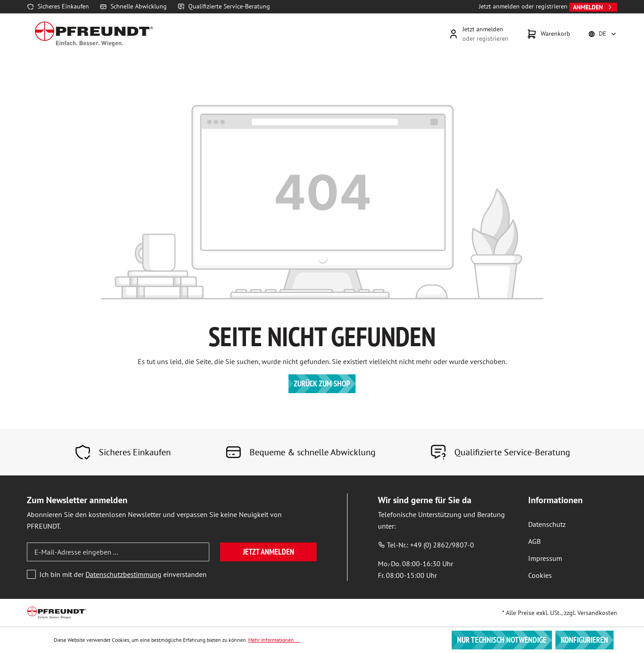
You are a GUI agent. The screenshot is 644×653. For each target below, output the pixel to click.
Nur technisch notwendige (502, 640)
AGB (534, 541)
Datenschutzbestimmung (123, 574)
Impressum (545, 558)
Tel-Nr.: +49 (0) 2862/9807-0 (426, 545)
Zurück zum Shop (322, 384)
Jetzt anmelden (269, 552)
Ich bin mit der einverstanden (123, 574)
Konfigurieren (585, 640)
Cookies (540, 575)
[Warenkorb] (548, 34)
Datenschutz (547, 524)
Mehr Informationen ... (274, 640)
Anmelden (593, 7)
